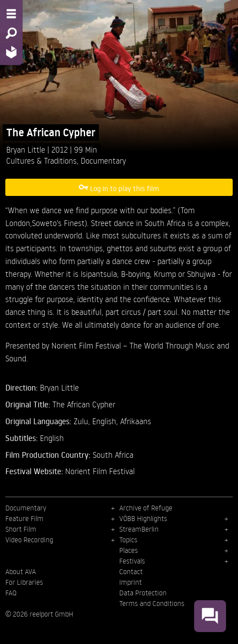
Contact (131, 571)
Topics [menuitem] (128, 540)
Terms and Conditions (152, 603)
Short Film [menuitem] (21, 529)
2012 (61, 149)
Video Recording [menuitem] (29, 540)
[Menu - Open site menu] (11, 14)
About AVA (21, 571)
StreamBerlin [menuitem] (139, 529)
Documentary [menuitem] (26, 508)
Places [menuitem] (129, 550)
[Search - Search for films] (11, 33)
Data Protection (143, 593)
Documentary (103, 160)
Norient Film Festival (100, 471)
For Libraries (24, 582)
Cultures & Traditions (41, 160)
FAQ (11, 593)
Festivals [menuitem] (132, 561)
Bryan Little (27, 149)
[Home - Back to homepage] (11, 52)
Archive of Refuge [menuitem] (146, 508)
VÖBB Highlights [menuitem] (143, 518)
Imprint (131, 582)
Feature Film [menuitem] (24, 518)
